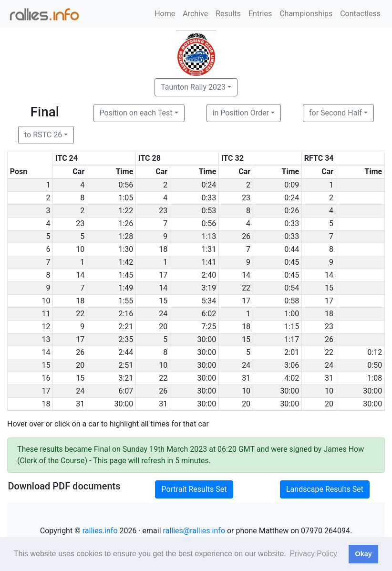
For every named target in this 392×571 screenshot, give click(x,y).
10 (80, 249)
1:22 (126, 211)
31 (246, 378)
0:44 (292, 249)
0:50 (375, 365)
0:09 (292, 185)
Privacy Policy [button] (313, 554)
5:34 (209, 301)
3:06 (292, 365)
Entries (260, 14)
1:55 (126, 301)
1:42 (126, 262)
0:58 (292, 301)
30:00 (206, 339)
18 (163, 249)
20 (163, 327)
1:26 (126, 223)
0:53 (209, 211)
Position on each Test (136, 113)
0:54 (292, 288)
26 (246, 236)
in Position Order (241, 113)
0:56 (126, 185)
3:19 (209, 288)
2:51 (126, 365)
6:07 (126, 391)
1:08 (375, 378)
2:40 (209, 275)
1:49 (126, 288)
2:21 (126, 327)
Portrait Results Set (194, 489)
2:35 (126, 339)
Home (165, 14)
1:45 (126, 275)
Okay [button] (363, 554)
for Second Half (335, 113)
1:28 (126, 236)
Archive (195, 14)
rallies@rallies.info (194, 531)
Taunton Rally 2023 (193, 87)
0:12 (375, 352)
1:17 (292, 339)
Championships (306, 14)
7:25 (209, 327)
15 (329, 288)
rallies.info (100, 531)
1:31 (209, 249)
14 (80, 275)
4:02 (292, 378)
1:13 (209, 236)
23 (246, 198)
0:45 (292, 262)
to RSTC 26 (43, 135)
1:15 (292, 327)
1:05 (126, 198)
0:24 (209, 185)
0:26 (292, 211)
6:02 (209, 314)
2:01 (292, 352)
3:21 (126, 378)
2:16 (126, 314)
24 (163, 314)
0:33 (209, 198)
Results (228, 14)
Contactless (360, 14)
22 (246, 288)
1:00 (292, 314)
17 (163, 275)
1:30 (126, 249)
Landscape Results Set (325, 489)
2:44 (126, 352)
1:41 (209, 262)
